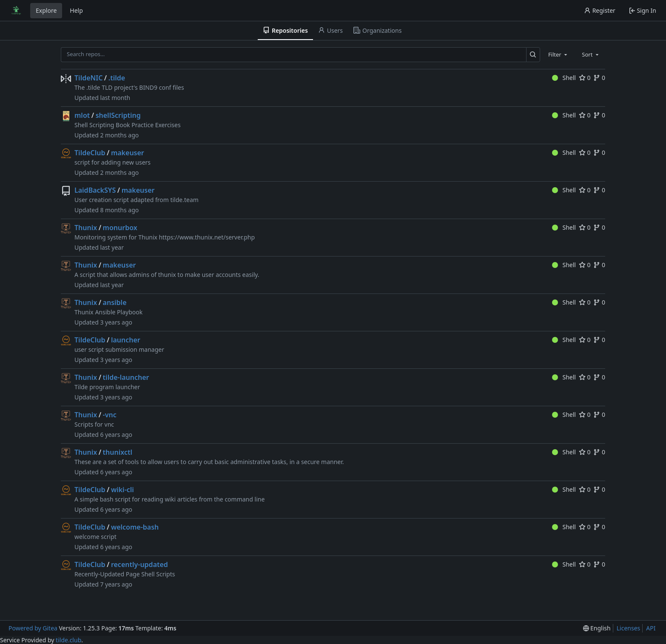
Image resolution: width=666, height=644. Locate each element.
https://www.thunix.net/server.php (207, 237)
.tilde (117, 78)
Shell (564, 78)
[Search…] (533, 55)
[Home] (16, 11)
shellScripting (118, 115)
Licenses (629, 628)
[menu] (597, 628)
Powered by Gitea (33, 628)
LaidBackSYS (95, 190)
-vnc (110, 415)
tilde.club (68, 640)
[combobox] (558, 54)
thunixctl (118, 452)
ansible (115, 302)
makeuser (128, 153)
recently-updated (139, 564)
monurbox (120, 228)
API (651, 628)
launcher (126, 340)
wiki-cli (122, 490)
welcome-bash (135, 527)
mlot (82, 115)
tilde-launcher (126, 377)
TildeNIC (88, 78)
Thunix (86, 228)
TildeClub (90, 153)
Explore (46, 10)
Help (76, 10)
